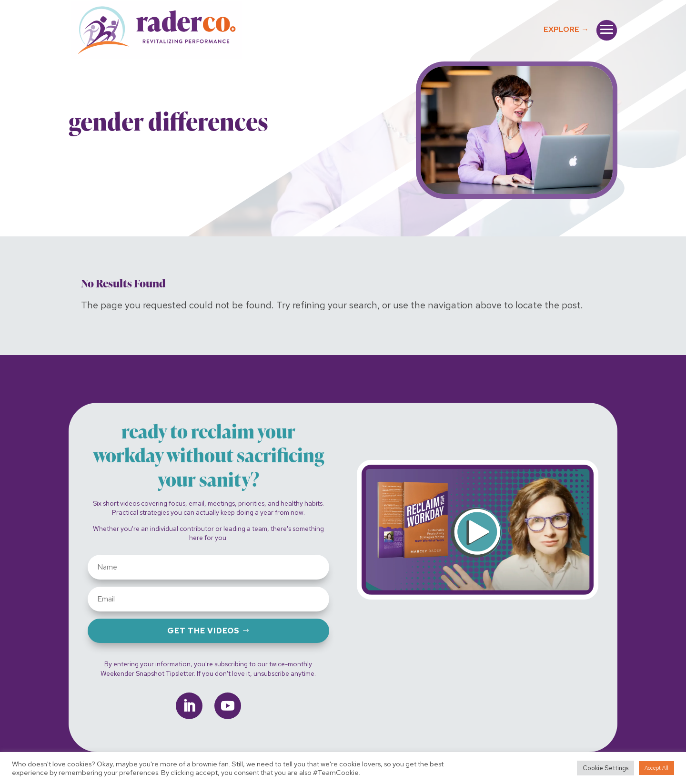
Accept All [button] (656, 768)
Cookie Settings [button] (605, 768)
